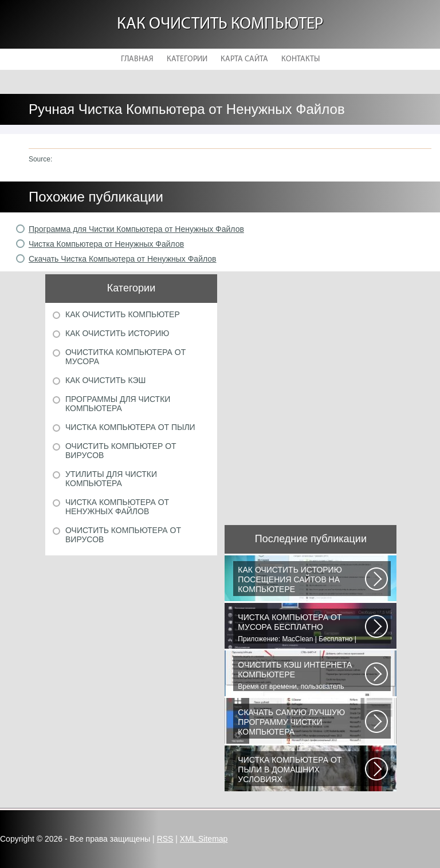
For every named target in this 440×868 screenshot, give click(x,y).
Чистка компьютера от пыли (130, 427)
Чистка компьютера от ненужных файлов (117, 507)
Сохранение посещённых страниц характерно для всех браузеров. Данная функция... (301, 581)
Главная (137, 59)
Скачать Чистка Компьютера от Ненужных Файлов (123, 259)
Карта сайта (244, 59)
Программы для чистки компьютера (118, 404)
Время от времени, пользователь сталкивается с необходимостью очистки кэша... (301, 676)
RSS (165, 839)
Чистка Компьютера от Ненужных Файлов (106, 244)
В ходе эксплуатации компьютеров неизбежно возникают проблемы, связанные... (301, 771)
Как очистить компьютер (220, 24)
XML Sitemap (204, 839)
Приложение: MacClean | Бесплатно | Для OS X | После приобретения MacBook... (301, 628)
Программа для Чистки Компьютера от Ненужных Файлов (136, 229)
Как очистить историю (117, 333)
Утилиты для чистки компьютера (111, 479)
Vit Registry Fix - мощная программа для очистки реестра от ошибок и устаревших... (301, 723)
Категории (187, 59)
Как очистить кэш (105, 380)
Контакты (300, 59)
